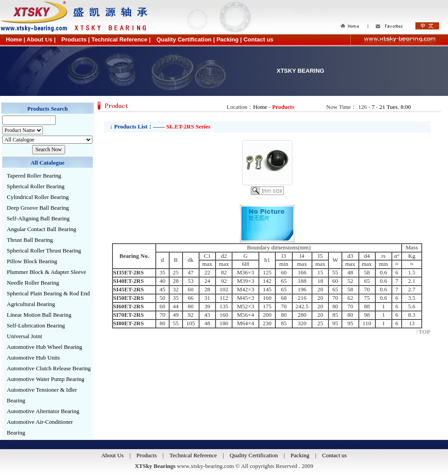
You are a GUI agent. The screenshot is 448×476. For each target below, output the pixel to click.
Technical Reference (193, 455)
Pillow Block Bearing (32, 261)
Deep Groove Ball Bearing (38, 208)
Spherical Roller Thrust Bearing (44, 250)
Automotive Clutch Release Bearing (49, 368)
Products (147, 455)
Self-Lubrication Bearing (36, 325)
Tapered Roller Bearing (34, 176)
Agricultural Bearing (31, 304)
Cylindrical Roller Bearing (38, 197)
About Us (112, 455)
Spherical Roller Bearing (35, 186)
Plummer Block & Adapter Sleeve (46, 272)
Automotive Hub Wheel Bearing (44, 347)
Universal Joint (24, 336)
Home (260, 107)
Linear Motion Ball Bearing (39, 315)
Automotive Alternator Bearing (43, 411)
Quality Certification (254, 455)
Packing (300, 455)
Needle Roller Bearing (33, 283)
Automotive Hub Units (33, 358)
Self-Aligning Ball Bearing (38, 218)
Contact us (334, 455)
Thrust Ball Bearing (30, 240)
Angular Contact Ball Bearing (41, 229)
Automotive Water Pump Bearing (46, 379)
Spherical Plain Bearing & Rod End (48, 293)
